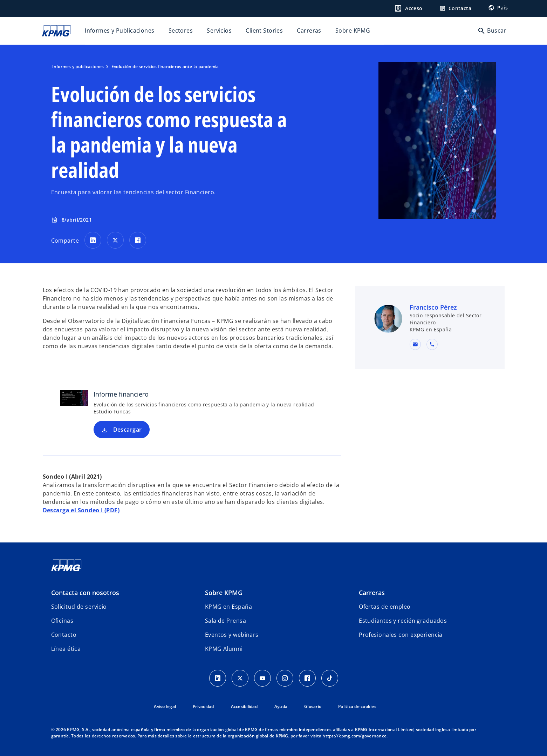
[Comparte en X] (115, 240)
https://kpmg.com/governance (354, 736)
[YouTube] (262, 678)
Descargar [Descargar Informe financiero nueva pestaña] (128, 430)
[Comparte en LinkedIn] (93, 240)
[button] (415, 344)
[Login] (408, 8)
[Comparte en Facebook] (138, 240)
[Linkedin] (218, 678)
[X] (240, 678)
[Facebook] (307, 678)
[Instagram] (285, 678)
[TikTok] (330, 678)
